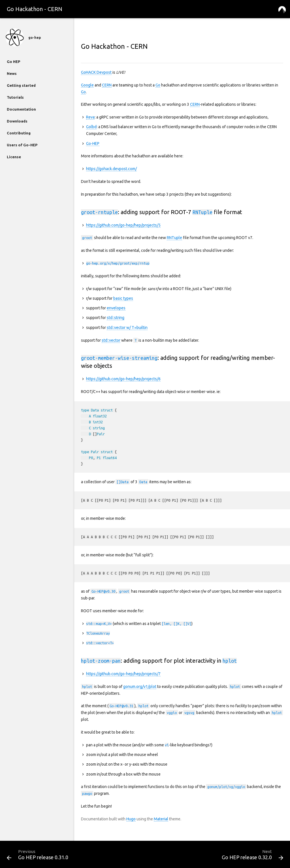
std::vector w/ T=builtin (127, 328)
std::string (116, 318)
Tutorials (15, 97)
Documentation (21, 109)
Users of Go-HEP (22, 145)
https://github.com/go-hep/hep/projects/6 (123, 379)
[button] (282, 9)
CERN (107, 85)
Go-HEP (93, 143)
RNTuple (174, 238)
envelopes (116, 308)
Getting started (21, 85)
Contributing (19, 133)
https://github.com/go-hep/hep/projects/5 (123, 225)
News (12, 73)
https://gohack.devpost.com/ (111, 169)
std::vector (111, 340)
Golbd (91, 127)
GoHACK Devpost (96, 72)
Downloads (17, 121)
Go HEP (13, 62)
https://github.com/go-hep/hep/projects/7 (123, 674)
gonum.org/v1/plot (140, 687)
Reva (90, 117)
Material (161, 819)
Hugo (131, 819)
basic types (123, 298)
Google (87, 85)
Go (158, 85)
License (14, 157)
